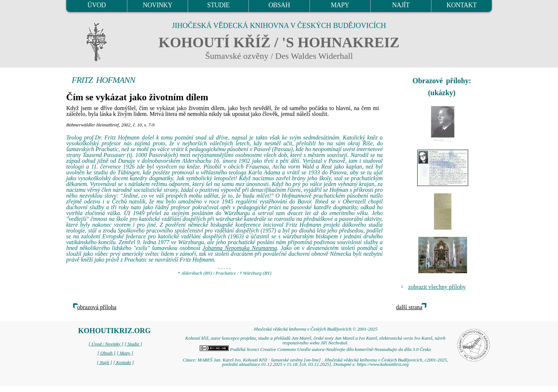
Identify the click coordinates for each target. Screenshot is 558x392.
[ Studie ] (133, 344)
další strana (409, 307)
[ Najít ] (104, 363)
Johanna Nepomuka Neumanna (240, 248)
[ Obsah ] (107, 353)
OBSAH (279, 5)
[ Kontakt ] (123, 363)
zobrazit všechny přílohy (437, 287)
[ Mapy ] (125, 353)
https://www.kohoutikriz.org (383, 364)
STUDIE (219, 5)
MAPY (340, 5)
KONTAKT (462, 5)
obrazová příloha (97, 307)
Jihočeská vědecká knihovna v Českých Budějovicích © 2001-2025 (315, 329)
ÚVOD (96, 5)
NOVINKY (158, 5)
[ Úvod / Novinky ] (106, 344)
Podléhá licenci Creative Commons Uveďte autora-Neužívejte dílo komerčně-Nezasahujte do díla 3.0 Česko (315, 349)
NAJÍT (401, 5)
